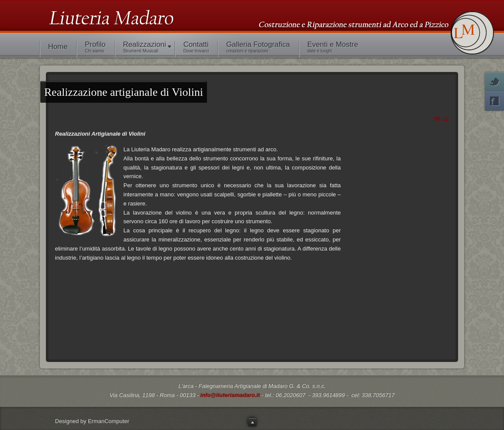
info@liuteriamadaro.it (230, 395)
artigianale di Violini (124, 92)
